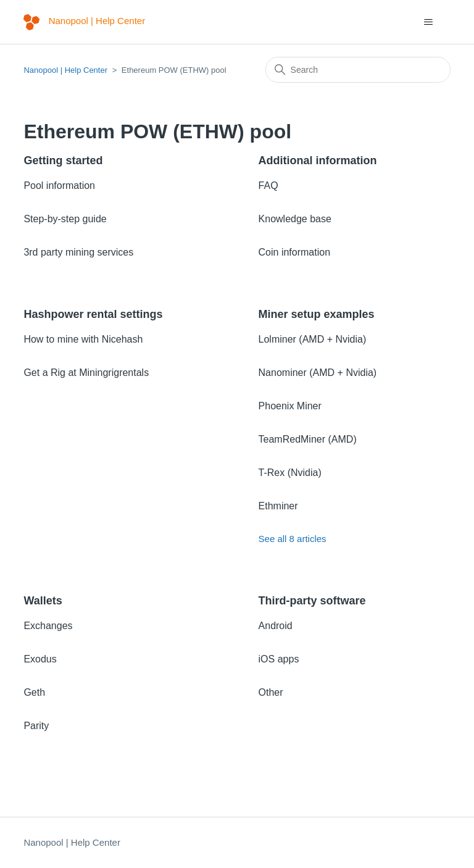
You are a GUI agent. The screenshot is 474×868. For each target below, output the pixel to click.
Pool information (59, 186)
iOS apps (279, 659)
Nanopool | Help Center (65, 70)
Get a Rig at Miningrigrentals (86, 373)
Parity (36, 726)
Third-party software (312, 601)
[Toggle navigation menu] (429, 22)
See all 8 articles (293, 539)
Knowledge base (295, 219)
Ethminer (278, 506)
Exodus (40, 659)
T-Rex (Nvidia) (290, 473)
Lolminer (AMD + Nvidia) (313, 339)
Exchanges (48, 626)
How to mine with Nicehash (83, 339)
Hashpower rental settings (93, 314)
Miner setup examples (317, 314)
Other (271, 692)
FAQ (268, 186)
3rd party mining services (78, 252)
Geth (34, 692)
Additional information (318, 161)
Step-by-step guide (65, 219)
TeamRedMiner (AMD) (308, 439)
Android (276, 626)
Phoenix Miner (290, 406)
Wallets (43, 601)
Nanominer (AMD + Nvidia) (318, 373)
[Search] (358, 70)
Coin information (295, 252)
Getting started (63, 161)
